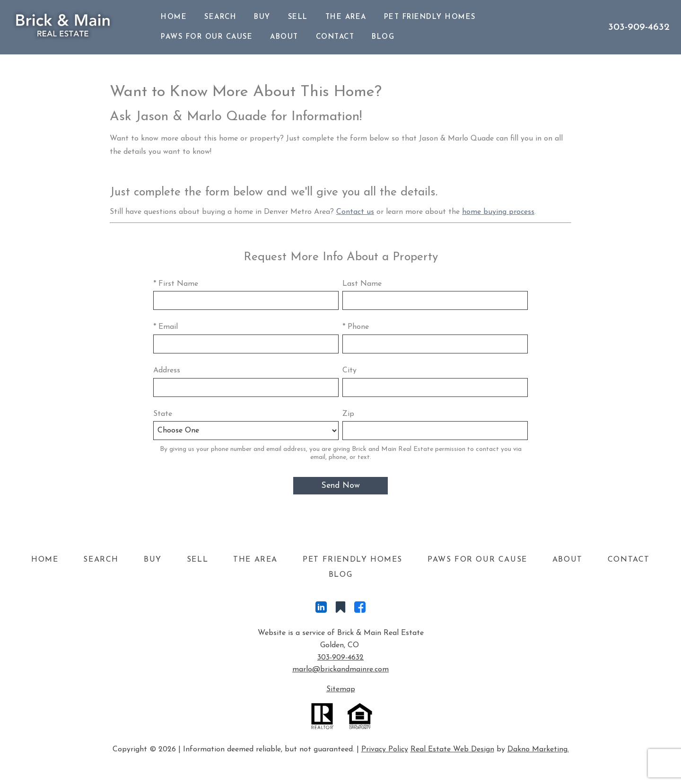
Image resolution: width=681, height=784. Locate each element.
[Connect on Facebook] (360, 609)
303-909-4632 (340, 658)
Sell (298, 17)
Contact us (355, 212)
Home (174, 17)
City (349, 370)
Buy (262, 17)
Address (167, 370)
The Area (346, 17)
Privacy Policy (385, 749)
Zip (348, 414)
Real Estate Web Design (452, 749)
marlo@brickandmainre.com (340, 669)
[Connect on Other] (340, 609)
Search (220, 17)
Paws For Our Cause (207, 37)
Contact (335, 37)
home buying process (498, 212)
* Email (166, 327)
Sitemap (341, 689)
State (163, 414)
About (284, 37)
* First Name (176, 284)
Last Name (362, 284)
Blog (383, 37)
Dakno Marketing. (538, 749)
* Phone (356, 327)
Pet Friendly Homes (430, 17)
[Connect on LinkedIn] (321, 609)
